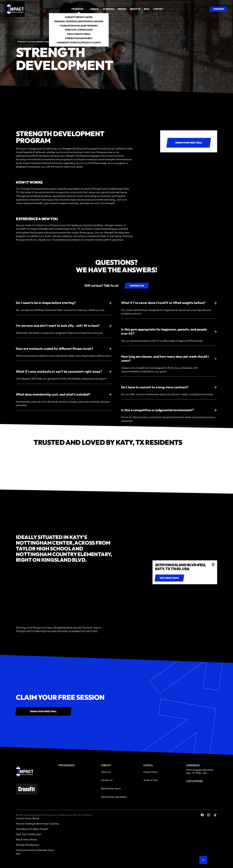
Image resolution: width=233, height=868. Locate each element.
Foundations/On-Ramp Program (79, 26)
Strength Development (79, 38)
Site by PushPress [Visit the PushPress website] (83, 815)
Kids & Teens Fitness (79, 34)
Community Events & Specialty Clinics (79, 42)
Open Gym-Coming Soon (79, 30)
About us (135, 9)
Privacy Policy (150, 772)
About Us (106, 772)
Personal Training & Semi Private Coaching (79, 21)
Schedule (109, 9)
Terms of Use (150, 780)
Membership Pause (111, 788)
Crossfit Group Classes (79, 17)
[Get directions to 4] (169, 578)
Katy (18, 853)
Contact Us (107, 780)
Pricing (122, 9)
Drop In (94, 9)
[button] (79, 9)
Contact (158, 9)
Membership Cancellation (114, 797)
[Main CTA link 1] (189, 143)
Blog (147, 9)
